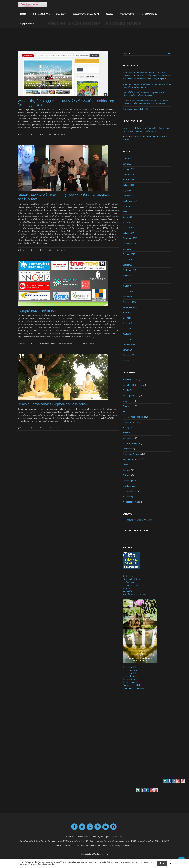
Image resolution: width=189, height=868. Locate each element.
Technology (128, 481)
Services (126, 470)
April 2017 (127, 286)
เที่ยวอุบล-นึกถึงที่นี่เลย (132, 579)
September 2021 (130, 201)
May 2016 (127, 329)
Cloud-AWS (128, 390)
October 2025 (129, 158)
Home (23, 14)
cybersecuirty (129, 401)
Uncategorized (129, 486)
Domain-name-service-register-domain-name (52, 404)
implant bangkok (130, 670)
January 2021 (129, 217)
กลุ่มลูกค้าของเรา (27, 24)
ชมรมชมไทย (128, 592)
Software (127, 475)
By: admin (24, 135)
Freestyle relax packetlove (134, 417)
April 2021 (127, 212)
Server (126, 465)
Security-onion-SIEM (132, 459)
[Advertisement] (131, 738)
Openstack (127, 449)
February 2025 (129, 169)
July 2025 (127, 164)
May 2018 (127, 249)
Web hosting (128, 497)
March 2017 (128, 291)
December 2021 (130, 196)
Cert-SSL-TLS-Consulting (134, 385)
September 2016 (130, 307)
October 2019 (129, 233)
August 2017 (128, 276)
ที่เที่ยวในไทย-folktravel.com (135, 595)
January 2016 (129, 350)
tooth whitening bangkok (133, 688)
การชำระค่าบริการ (127, 14)
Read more (61, 135)
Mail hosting (128, 438)
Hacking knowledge (131, 422)
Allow (162, 863)
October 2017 (129, 265)
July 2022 (127, 190)
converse (127, 128)
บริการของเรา (61, 14)
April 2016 (127, 334)
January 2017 (129, 297)
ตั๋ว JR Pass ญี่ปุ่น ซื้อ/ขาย (133, 585)
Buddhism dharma (131, 380)
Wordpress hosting (131, 502)
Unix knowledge (129, 491)
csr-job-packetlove (131, 396)
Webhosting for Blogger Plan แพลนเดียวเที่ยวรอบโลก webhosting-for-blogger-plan (67, 103)
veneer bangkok (130, 673)
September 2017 (130, 270)
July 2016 (127, 318)
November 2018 (130, 244)
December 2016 (130, 302)
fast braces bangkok (132, 685)
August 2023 (128, 180)
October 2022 (129, 185)
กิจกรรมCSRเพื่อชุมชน (148, 14)
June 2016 (127, 323)
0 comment (47, 135)
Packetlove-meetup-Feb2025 (135, 109)
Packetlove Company (132, 454)
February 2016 (129, 345)
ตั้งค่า (54, 864)
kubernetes (128, 433)
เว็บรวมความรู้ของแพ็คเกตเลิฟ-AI (86, 14)
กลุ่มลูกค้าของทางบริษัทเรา (37, 311)
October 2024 (129, 174)
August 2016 (128, 313)
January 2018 (129, 260)
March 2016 (128, 339)
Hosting (126, 428)
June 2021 (127, 206)
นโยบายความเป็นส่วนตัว (121, 862)
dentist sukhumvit (130, 679)
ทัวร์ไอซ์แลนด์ (129, 582)
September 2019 (130, 238)
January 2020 (129, 228)
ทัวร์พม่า (126, 588)
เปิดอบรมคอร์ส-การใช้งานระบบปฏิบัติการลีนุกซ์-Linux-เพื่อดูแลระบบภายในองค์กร (66, 197)
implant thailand (130, 676)
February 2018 (129, 254)
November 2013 (130, 361)
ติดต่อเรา (109, 14)
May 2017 (127, 281)
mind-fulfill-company (132, 443)
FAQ (125, 412)
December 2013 (130, 355)
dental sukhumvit (130, 682)
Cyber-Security (41, 14)
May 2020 (127, 222)
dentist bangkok (130, 667)
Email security (129, 406)
